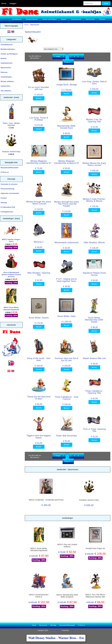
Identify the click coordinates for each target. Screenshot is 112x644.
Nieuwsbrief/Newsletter (10, 168)
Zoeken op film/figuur (49, 19)
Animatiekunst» (7, 45)
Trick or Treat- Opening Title (94, 430)
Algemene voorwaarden (10, 193)
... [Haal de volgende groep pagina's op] (82, 56)
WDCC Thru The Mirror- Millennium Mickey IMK (95, 596)
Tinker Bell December (66, 436)
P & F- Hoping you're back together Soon (66, 280)
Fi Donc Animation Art (55, 630)
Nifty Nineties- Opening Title (39, 274)
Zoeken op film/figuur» (9, 54)
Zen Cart (72, 630)
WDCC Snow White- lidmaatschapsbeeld (11, 299)
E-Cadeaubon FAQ (8, 207)
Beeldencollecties (32, 19)
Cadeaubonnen (76, 19)
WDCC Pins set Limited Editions (67, 545)
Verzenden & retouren (9, 184)
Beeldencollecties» (8, 49)
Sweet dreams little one (94, 358)
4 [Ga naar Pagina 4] (74, 56)
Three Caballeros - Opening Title (94, 392)
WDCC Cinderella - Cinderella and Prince (46, 500)
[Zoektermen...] (92, 3)
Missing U (39, 242)
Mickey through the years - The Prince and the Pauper (67, 204)
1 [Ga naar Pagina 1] (63, 56)
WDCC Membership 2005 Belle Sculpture (67, 596)
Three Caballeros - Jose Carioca (67, 398)
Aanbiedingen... (7, 77)
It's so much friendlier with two (39, 88)
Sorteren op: (30, 48)
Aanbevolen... (6, 86)
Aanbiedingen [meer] (11, 219)
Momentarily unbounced (67, 242)
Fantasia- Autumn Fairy (11, 143)
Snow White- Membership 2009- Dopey (94, 320)
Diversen (102, 19)
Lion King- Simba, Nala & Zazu (94, 83)
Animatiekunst (17, 19)
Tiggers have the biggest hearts (39, 437)
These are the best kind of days (39, 398)
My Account (43, 625)
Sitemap (4, 203)
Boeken (64, 19)
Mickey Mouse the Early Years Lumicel (94, 164)
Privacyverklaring (7, 189)
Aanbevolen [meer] (11, 97)
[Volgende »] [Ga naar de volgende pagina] (68, 62)
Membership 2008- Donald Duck (66, 127)
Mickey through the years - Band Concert (39, 203)
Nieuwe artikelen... (8, 81)
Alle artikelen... (6, 91)
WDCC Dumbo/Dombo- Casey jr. (39, 596)
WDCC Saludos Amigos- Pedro (11, 234)
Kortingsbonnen (7, 212)
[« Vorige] (57, 56)
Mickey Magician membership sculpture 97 (39, 162)
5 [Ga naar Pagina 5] (78, 56)
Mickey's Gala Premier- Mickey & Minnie (94, 200)
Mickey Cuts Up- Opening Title (94, 120)
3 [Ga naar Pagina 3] (71, 56)
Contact (4, 198)
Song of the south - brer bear (39, 359)
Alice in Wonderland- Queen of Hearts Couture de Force (11, 265)
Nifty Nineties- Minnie (94, 242)
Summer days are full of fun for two (67, 359)
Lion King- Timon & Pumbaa (39, 119)
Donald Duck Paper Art (95, 548)
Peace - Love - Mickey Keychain (11, 115)
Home (4, 3)
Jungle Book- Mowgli (66, 85)
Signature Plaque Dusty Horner (94, 274)
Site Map (53, 625)
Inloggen (13, 3)
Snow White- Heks (66, 316)
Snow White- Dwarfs (39, 318)
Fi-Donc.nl (5, 172)
